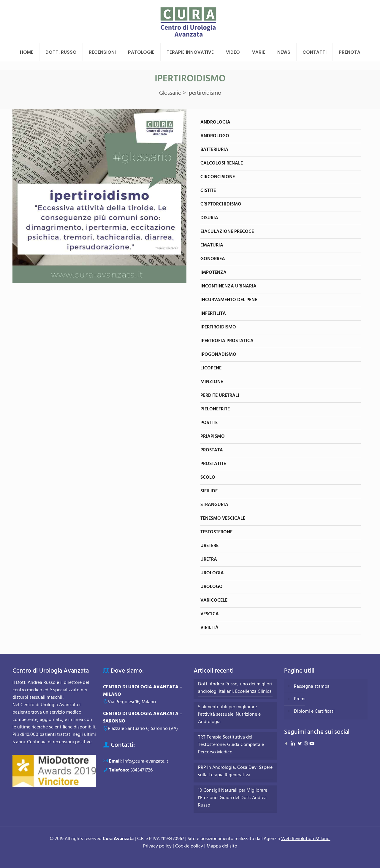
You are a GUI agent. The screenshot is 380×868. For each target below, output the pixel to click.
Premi (300, 699)
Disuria (209, 218)
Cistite (208, 191)
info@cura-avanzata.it (146, 761)
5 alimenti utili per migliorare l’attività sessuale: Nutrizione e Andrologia (229, 715)
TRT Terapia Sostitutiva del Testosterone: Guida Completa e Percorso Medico (231, 745)
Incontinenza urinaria (228, 286)
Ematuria (212, 245)
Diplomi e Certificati (314, 712)
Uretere (209, 546)
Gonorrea (213, 259)
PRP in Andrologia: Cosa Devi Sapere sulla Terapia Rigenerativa (235, 771)
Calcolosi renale (222, 163)
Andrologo (215, 136)
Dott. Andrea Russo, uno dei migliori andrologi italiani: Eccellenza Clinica (235, 688)
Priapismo (213, 437)
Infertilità (213, 314)
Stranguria (214, 505)
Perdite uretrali (220, 396)
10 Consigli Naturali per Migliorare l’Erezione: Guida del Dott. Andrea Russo (233, 798)
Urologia (212, 573)
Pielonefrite (215, 409)
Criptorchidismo (221, 204)
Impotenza (213, 273)
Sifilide (209, 491)
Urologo (212, 587)
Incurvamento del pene (229, 300)
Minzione (212, 382)
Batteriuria (214, 150)
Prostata (212, 450)
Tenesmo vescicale (223, 518)
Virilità (209, 628)
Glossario (170, 93)
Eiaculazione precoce (227, 232)
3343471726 (142, 770)
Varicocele (214, 600)
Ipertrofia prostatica (227, 341)
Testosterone (216, 532)
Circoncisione (218, 177)
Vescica (210, 614)
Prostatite (213, 464)
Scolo (208, 478)
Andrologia (215, 122)
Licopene (211, 368)
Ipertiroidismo (218, 327)
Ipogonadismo (218, 355)
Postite (209, 423)
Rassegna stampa (312, 687)
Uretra (209, 559)
